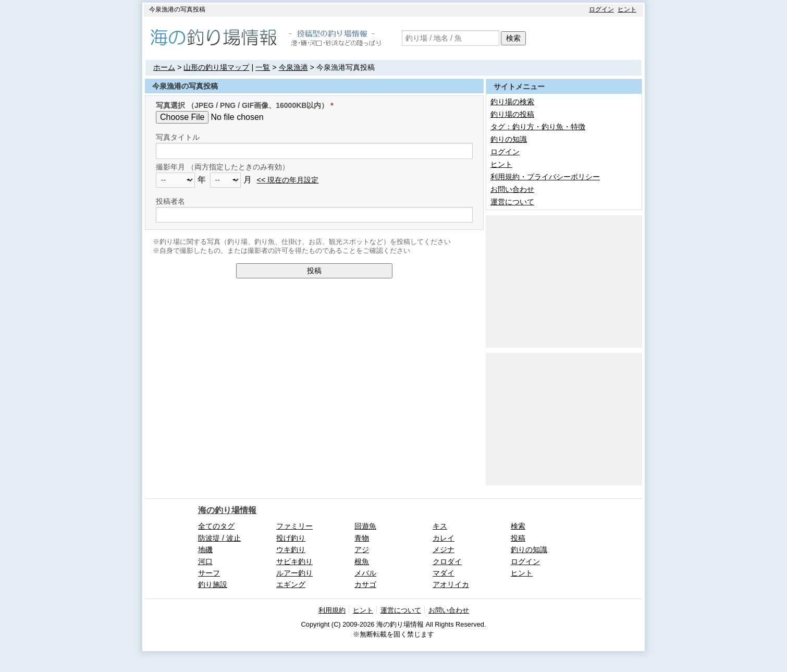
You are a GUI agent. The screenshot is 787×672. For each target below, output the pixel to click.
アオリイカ (451, 584)
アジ (362, 549)
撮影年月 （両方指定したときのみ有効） (223, 167)
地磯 (205, 549)
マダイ (444, 573)
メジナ (444, 549)
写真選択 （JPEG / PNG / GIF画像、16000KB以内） (242, 105)
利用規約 (332, 610)
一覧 (263, 67)
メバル (365, 573)
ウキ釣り (291, 549)
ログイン (601, 9)
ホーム (164, 67)
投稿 (314, 271)
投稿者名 (170, 201)
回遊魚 (365, 526)
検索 (513, 38)
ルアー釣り (294, 573)
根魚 (362, 561)
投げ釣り (291, 538)
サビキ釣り (294, 561)
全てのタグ (216, 526)
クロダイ (447, 561)
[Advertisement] (564, 280)
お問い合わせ (512, 189)
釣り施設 (213, 584)
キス (440, 526)
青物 (362, 538)
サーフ (209, 573)
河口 (205, 561)
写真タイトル (178, 137)
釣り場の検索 (512, 102)
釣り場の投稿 (512, 114)
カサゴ (365, 584)
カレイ (444, 538)
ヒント (627, 9)
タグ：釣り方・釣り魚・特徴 (538, 127)
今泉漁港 (293, 67)
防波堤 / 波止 (219, 538)
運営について (512, 202)
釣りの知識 (509, 139)
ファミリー (294, 526)
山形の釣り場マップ (216, 67)
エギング (291, 584)
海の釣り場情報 (227, 510)
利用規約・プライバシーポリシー (545, 177)
